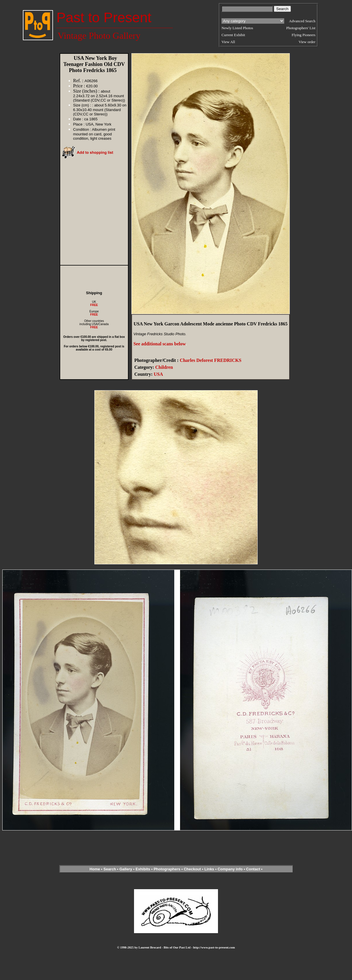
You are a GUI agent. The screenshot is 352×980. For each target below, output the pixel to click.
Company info (231, 869)
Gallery (126, 869)
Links (209, 869)
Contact (253, 869)
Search (110, 869)
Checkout (192, 869)
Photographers (167, 869)
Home (95, 869)
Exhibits (143, 869)
